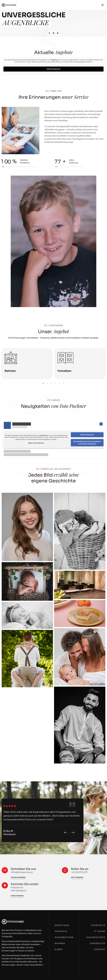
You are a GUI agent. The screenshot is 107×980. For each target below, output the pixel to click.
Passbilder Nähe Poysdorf (15, 827)
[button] (49, 33)
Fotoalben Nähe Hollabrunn (16, 938)
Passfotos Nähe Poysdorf (14, 824)
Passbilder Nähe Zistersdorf (87, 827)
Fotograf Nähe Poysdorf (14, 819)
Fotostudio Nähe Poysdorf (15, 830)
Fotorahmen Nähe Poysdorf (16, 844)
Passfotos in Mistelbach (14, 742)
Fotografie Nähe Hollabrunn (16, 901)
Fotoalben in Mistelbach (14, 762)
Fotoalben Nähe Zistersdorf (87, 847)
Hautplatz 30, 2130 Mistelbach (88, 898)
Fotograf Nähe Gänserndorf (55, 822)
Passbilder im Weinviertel (54, 745)
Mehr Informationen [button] (36, 443)
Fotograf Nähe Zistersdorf (86, 819)
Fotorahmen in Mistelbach (15, 759)
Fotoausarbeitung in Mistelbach (18, 756)
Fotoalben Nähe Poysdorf (14, 847)
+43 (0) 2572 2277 (82, 903)
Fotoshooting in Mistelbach (16, 751)
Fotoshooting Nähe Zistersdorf (89, 833)
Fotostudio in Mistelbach (14, 748)
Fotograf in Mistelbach (13, 737)
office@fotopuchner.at (85, 906)
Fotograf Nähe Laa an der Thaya (89, 740)
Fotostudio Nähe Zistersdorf (87, 830)
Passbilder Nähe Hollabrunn (16, 918)
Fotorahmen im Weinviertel (55, 765)
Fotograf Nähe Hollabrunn (15, 910)
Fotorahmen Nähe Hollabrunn (17, 935)
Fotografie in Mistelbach (14, 728)
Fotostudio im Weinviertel (54, 748)
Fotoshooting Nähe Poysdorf (16, 833)
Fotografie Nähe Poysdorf (15, 810)
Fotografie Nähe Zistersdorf (87, 809)
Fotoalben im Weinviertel (54, 768)
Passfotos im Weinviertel (54, 741)
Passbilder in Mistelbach (14, 745)
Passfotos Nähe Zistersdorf (87, 824)
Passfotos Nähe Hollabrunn (15, 915)
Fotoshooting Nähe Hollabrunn (17, 924)
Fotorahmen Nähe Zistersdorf (88, 844)
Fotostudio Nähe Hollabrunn (16, 921)
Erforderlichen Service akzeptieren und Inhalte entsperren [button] (87, 443)
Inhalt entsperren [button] (53, 69)
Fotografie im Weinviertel (54, 727)
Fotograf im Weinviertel (53, 737)
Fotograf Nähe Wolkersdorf (55, 913)
